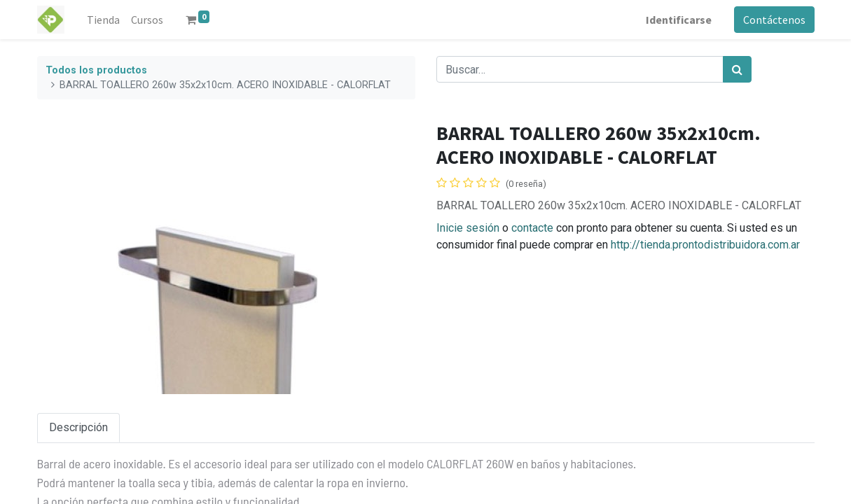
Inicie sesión (468, 228)
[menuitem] (103, 20)
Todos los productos (96, 70)
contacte (532, 228)
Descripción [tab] (78, 427)
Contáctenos (774, 20)
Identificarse (679, 20)
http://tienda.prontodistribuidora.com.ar (705, 245)
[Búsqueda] (737, 69)
